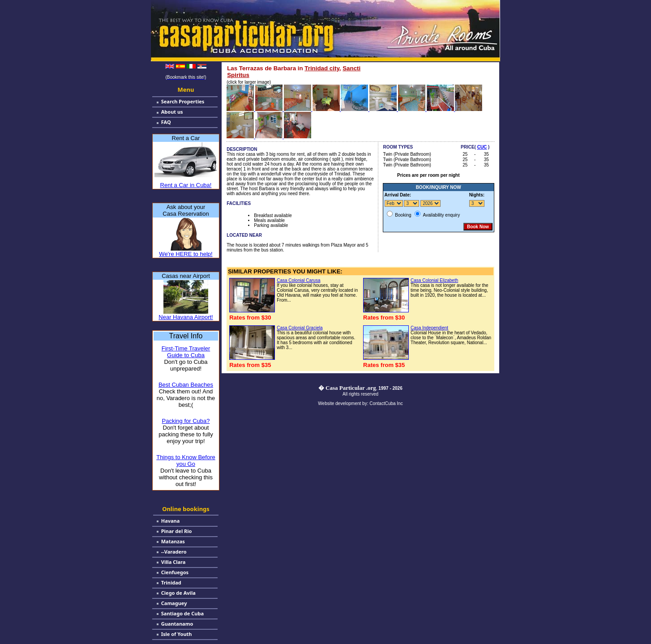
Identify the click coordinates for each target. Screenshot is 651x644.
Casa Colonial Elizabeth (434, 280)
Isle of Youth (177, 634)
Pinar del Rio (177, 531)
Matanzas (173, 541)
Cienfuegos (175, 572)
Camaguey (174, 603)
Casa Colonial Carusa (298, 280)
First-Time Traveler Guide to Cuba (186, 352)
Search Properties (183, 101)
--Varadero (174, 552)
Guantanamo (177, 624)
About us (172, 112)
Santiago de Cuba (182, 613)
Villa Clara (173, 562)
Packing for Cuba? (186, 421)
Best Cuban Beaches (186, 385)
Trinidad (171, 582)
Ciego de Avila (178, 593)
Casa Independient (429, 328)
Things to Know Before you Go (186, 461)
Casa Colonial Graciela (300, 328)
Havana (171, 521)
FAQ (166, 122)
